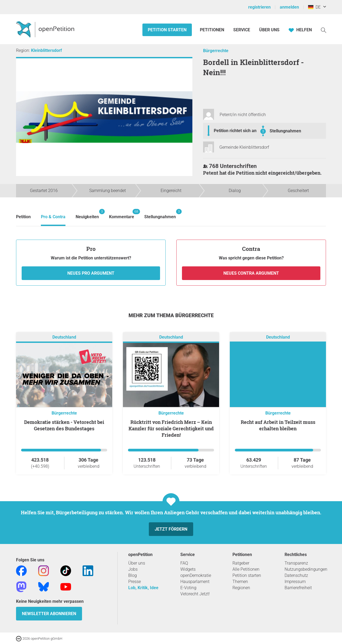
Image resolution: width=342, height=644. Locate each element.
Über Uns (269, 30)
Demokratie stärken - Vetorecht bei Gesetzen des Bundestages (64, 425)
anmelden (289, 7)
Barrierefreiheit (298, 588)
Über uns (137, 563)
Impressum (295, 582)
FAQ (184, 563)
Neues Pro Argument (91, 273)
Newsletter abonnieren (49, 614)
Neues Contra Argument (251, 273)
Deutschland (64, 337)
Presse (135, 582)
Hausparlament (195, 582)
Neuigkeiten (87, 214)
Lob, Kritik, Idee (143, 588)
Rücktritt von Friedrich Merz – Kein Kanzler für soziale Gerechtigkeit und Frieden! (171, 428)
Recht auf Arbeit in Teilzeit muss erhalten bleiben (278, 425)
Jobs (133, 569)
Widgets (188, 569)
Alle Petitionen (246, 569)
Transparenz (296, 563)
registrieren (259, 7)
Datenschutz (296, 575)
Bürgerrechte (216, 51)
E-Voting (188, 588)
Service (242, 30)
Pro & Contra (53, 217)
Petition (23, 217)
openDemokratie (196, 575)
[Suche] (324, 30)
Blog (133, 575)
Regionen (241, 588)
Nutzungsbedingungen (306, 569)
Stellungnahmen (285, 131)
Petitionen (213, 30)
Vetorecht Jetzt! (195, 594)
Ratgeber (241, 563)
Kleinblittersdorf (46, 50)
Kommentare (122, 214)
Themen (240, 582)
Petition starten (167, 30)
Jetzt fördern (171, 529)
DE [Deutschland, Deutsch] (314, 7)
